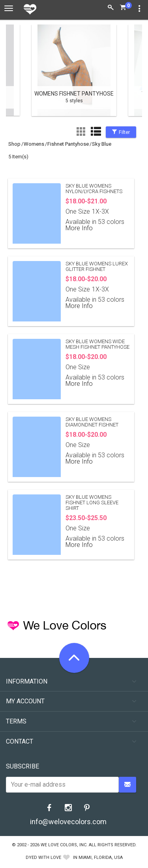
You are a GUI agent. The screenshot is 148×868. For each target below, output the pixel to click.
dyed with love (43, 858)
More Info (79, 228)
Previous (16, 71)
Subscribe (22, 766)
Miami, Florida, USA (101, 858)
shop (14, 144)
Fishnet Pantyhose (68, 144)
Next (132, 71)
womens (34, 144)
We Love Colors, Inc (64, 845)
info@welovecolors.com (68, 822)
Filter (121, 132)
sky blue (102, 144)
